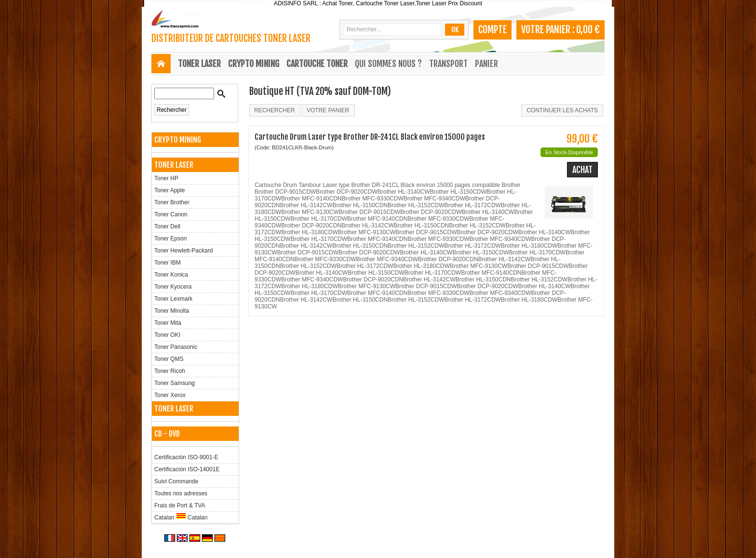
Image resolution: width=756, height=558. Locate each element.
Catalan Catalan (181, 517)
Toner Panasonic (176, 347)
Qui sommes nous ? (388, 64)
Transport (448, 64)
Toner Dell (167, 226)
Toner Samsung (175, 383)
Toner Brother (172, 202)
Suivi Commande (176, 481)
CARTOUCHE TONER (317, 64)
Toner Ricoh (170, 371)
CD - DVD (167, 434)
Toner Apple (169, 190)
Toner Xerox (170, 395)
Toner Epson (170, 239)
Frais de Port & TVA (180, 505)
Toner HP (166, 178)
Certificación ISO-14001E (187, 469)
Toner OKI (167, 335)
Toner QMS (169, 359)
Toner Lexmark (173, 299)
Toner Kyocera (173, 287)
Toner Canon (171, 214)
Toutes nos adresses (181, 493)
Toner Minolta (172, 311)
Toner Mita (168, 323)
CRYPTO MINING (254, 64)
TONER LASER (199, 64)
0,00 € (588, 30)
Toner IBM (168, 263)
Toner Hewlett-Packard (183, 251)
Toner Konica (171, 275)
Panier (486, 64)
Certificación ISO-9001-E (186, 457)
